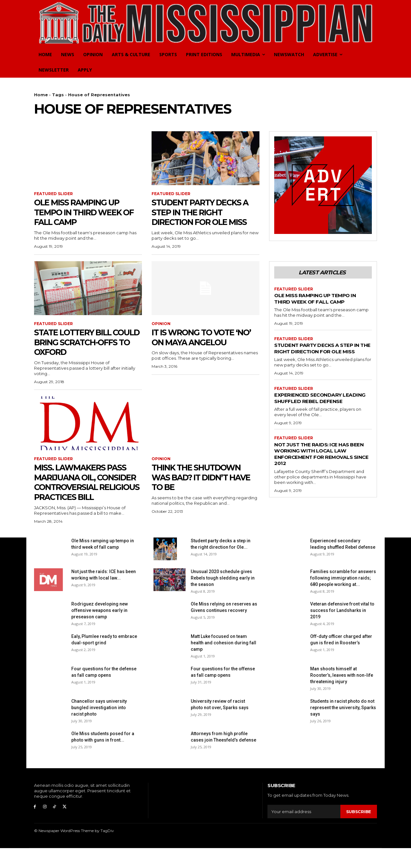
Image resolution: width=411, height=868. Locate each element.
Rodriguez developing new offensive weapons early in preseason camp (100, 630)
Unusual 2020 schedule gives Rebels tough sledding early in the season (223, 598)
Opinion (161, 324)
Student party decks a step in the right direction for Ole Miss (205, 212)
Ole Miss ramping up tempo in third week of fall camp (83, 212)
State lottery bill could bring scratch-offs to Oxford (86, 342)
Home (41, 95)
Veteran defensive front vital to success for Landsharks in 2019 (342, 630)
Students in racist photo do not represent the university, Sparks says (343, 727)
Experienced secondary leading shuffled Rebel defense (311, 407)
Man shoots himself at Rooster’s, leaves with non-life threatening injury (342, 695)
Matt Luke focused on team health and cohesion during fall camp (223, 663)
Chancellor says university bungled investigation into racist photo (99, 727)
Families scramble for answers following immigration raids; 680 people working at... (343, 598)
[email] (304, 831)
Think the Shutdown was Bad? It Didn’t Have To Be (202, 477)
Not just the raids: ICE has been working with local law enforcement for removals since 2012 (322, 466)
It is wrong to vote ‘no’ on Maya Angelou (203, 337)
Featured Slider (53, 194)
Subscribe (359, 831)
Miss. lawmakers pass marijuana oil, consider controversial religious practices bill (86, 492)
